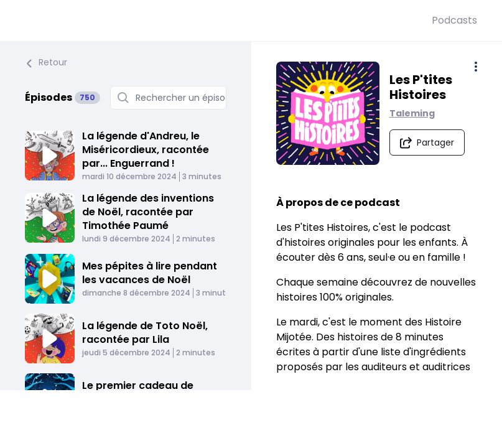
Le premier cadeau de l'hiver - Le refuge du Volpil (150, 392)
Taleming (412, 113)
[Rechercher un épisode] (168, 98)
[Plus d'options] (476, 67)
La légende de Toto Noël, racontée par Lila (145, 333)
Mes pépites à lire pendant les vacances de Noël (150, 273)
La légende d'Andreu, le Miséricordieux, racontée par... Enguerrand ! (146, 150)
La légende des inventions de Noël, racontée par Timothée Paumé (148, 212)
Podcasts (454, 20)
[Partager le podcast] (427, 142)
